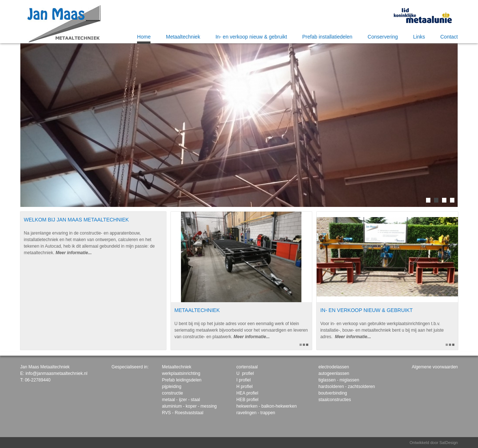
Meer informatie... (74, 253)
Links (419, 37)
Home (144, 37)
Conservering (383, 37)
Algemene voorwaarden (435, 367)
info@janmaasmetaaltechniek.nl (56, 373)
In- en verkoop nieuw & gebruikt (251, 37)
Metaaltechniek (183, 37)
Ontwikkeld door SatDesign (434, 443)
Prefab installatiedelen (328, 37)
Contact (449, 37)
